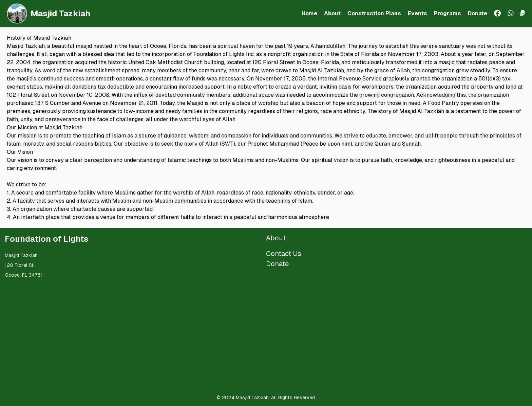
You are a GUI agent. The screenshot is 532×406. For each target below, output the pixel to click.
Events (417, 13)
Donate (478, 13)
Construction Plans (374, 13)
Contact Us (284, 254)
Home (309, 13)
